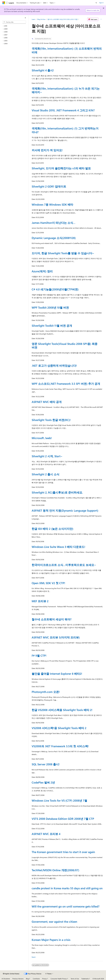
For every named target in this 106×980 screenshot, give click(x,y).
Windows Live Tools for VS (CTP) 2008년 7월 (59, 800)
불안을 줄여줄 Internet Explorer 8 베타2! (57, 674)
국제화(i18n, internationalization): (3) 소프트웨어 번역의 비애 (67, 50)
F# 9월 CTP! (39, 656)
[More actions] (101, 19)
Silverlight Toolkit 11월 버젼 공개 (52, 326)
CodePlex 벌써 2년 (43, 782)
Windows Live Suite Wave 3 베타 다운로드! (58, 547)
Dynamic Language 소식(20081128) (54, 238)
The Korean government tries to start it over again (63, 852)
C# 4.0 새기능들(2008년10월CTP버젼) (55, 289)
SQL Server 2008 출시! (46, 764)
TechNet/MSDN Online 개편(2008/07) (55, 870)
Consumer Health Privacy (59, 979)
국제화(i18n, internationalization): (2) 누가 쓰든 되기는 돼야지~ (66, 90)
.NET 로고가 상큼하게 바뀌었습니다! (54, 366)
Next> (34, 957)
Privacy (44, 979)
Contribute (36, 979)
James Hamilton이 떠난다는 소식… (54, 223)
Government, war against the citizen (54, 922)
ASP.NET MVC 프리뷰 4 (46, 834)
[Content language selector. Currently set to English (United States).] (11, 974)
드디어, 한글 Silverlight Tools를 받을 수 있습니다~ (63, 253)
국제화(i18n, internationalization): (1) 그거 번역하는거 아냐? (65, 130)
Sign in (101, 3)
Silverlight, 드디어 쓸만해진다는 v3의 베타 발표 (61, 168)
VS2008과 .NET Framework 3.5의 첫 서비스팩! (60, 746)
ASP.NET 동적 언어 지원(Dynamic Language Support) (65, 510)
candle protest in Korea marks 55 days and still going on (67, 888)
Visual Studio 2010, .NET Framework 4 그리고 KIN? (63, 110)
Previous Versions (18, 979)
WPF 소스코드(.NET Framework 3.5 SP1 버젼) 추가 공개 (66, 384)
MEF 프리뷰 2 (40, 601)
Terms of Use (75, 979)
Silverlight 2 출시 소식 (45, 474)
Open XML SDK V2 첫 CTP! (48, 583)
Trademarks (85, 979)
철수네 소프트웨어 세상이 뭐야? (52, 619)
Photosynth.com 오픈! (46, 692)
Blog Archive (41, 19)
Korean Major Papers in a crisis (51, 940)
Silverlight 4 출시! (43, 70)
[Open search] (96, 3)
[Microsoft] (4, 3)
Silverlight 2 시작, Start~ (47, 456)
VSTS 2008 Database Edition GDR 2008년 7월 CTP (63, 819)
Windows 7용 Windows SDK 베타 (52, 204)
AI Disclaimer (6, 979)
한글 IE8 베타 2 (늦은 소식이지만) (52, 529)
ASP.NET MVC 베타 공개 (47, 402)
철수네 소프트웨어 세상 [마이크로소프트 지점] (63, 19)
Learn (33, 19)
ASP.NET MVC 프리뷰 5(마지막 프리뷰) (56, 637)
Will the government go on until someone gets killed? (66, 906)
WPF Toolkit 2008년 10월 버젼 (50, 307)
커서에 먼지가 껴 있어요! (47, 150)
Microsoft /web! (42, 438)
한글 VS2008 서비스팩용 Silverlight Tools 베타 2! (62, 710)
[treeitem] (15, 26)
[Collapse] (25, 18)
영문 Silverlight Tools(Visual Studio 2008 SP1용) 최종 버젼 (65, 346)
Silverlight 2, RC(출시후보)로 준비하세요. (57, 492)
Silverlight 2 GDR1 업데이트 (49, 186)
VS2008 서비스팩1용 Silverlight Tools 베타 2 (59, 728)
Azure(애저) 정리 (42, 271)
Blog (27, 979)
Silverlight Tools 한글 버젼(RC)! (51, 420)
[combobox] (14, 22)
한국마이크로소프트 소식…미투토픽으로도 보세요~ (64, 565)
